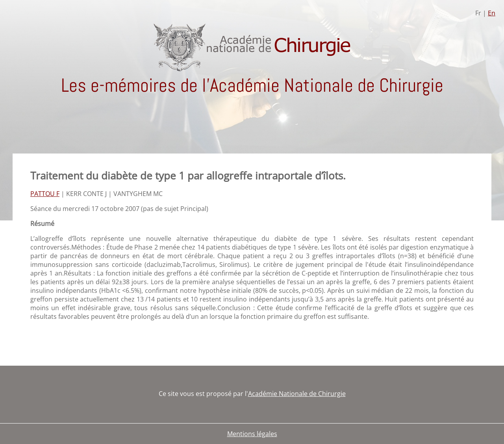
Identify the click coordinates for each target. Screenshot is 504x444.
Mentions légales (252, 434)
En (492, 13)
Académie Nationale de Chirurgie (297, 394)
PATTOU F (45, 194)
